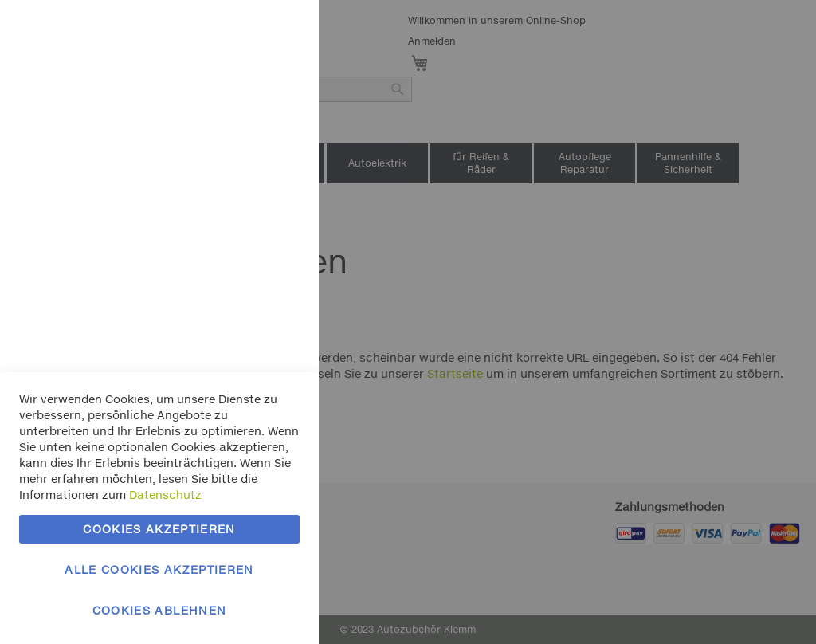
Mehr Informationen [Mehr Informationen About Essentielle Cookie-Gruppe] (245, 132)
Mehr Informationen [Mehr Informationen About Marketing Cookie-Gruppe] (245, 365)
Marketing (275, 200)
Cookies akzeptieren (159, 529)
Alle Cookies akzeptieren (159, 569)
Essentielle (275, 31)
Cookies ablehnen (160, 610)
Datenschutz (165, 495)
